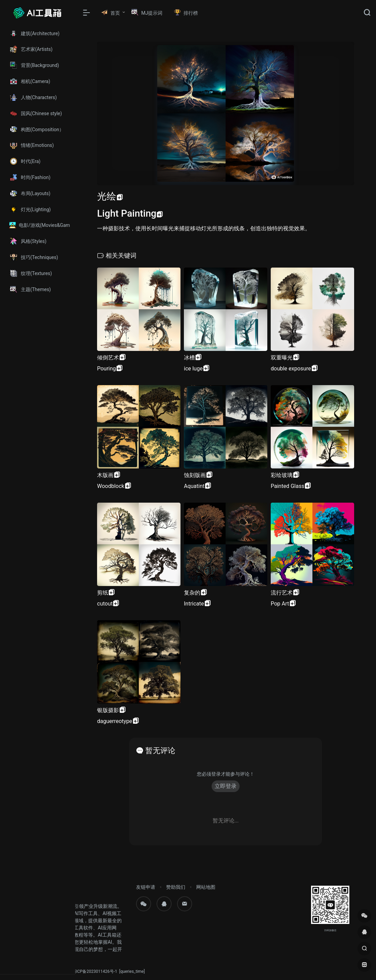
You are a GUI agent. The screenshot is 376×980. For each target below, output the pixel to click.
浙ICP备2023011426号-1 (95, 971)
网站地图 (206, 887)
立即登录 (226, 786)
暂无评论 (160, 751)
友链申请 (146, 887)
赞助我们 (176, 887)
